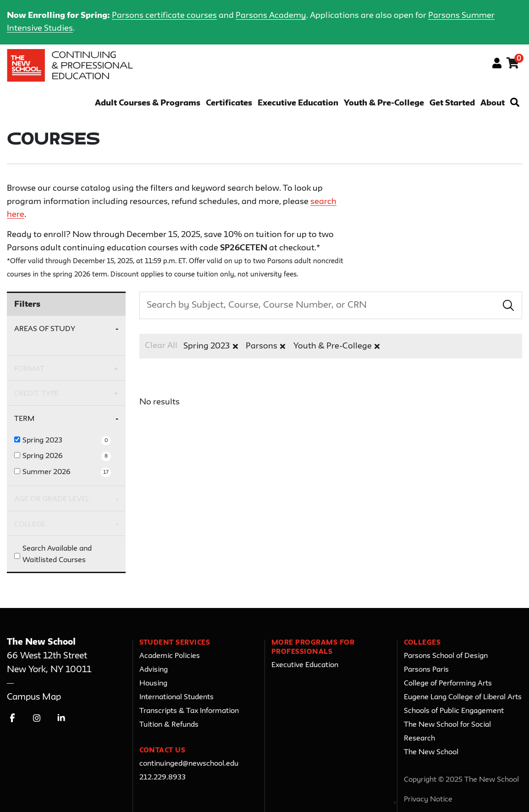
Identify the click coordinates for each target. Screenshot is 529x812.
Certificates (229, 103)
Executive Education (298, 103)
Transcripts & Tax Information (189, 711)
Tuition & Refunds (169, 725)
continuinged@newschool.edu (189, 764)
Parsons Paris (426, 670)
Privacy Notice (428, 800)
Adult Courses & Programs (148, 103)
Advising (154, 670)
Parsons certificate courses (164, 16)
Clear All (161, 346)
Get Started (452, 103)
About (493, 103)
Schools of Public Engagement (454, 711)
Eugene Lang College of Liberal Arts (463, 697)
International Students (176, 697)
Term (24, 419)
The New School (431, 752)
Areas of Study (45, 329)
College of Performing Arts (448, 684)
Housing (153, 684)
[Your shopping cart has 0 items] (513, 65)
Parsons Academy (271, 16)
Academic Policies (170, 656)
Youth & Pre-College (384, 103)
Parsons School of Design (446, 656)
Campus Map (34, 697)
